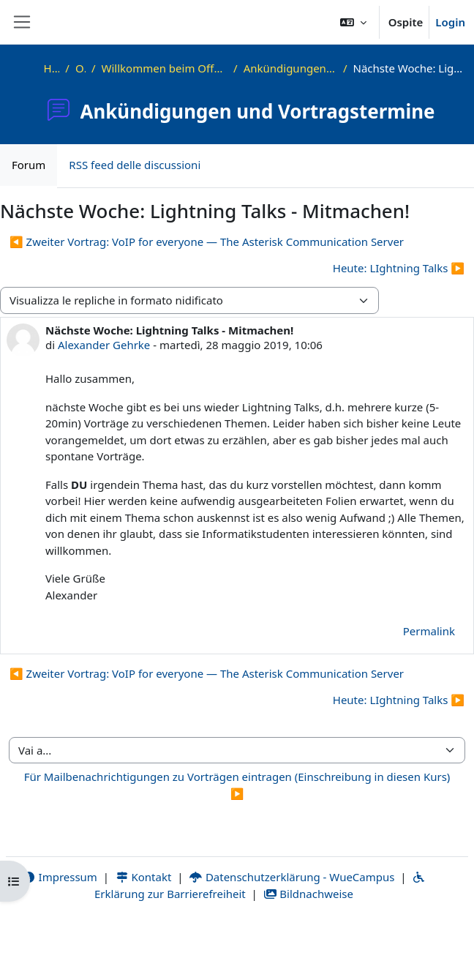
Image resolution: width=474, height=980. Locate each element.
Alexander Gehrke (104, 345)
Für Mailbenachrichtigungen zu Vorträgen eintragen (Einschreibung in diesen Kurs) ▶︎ (237, 785)
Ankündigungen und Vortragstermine (290, 68)
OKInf (80, 68)
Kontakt (143, 877)
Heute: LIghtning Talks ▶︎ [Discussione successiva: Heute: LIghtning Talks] (399, 268)
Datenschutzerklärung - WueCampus (291, 877)
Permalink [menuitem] (429, 631)
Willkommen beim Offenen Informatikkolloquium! (165, 68)
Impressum (60, 877)
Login (450, 22)
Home (52, 68)
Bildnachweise (308, 894)
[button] (353, 22)
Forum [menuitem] (29, 165)
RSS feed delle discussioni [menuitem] (135, 165)
